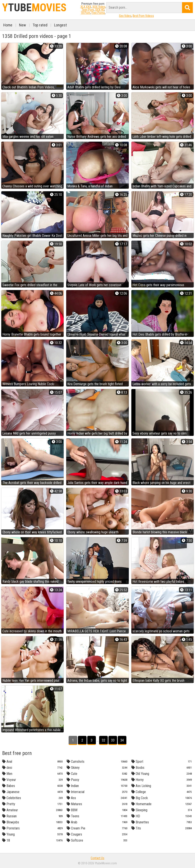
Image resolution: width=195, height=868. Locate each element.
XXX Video (99, 7)
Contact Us (97, 858)
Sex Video (125, 16)
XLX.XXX (86, 7)
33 (113, 740)
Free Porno (98, 13)
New (23, 25)
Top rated (40, 25)
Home (8, 25)
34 (122, 740)
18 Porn (85, 13)
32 (103, 740)
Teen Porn (88, 10)
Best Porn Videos (143, 16)
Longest (60, 25)
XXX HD (100, 10)
